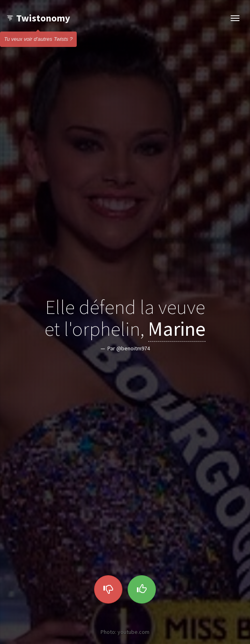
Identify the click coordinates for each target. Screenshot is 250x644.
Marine (177, 329)
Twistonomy (38, 18)
